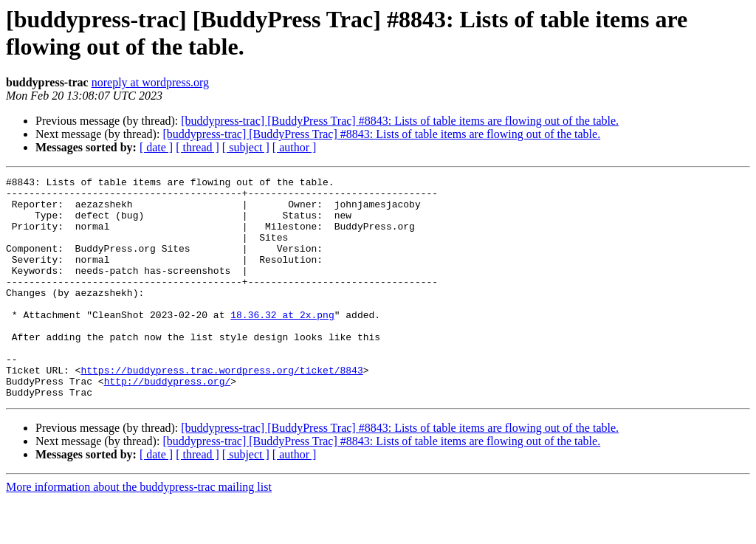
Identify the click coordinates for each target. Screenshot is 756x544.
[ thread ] (197, 147)
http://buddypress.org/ (168, 423)
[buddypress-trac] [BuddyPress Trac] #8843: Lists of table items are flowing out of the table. (400, 121)
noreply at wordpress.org (150, 82)
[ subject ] (246, 147)
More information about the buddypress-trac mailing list (139, 531)
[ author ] (295, 147)
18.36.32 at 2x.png (282, 343)
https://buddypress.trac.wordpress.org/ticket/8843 (221, 410)
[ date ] (156, 147)
